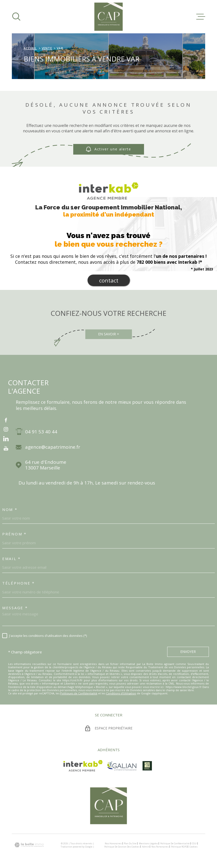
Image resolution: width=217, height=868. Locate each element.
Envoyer (188, 652)
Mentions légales (148, 843)
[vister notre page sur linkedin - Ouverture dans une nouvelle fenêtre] (6, 439)
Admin (146, 847)
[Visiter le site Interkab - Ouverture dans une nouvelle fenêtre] (83, 766)
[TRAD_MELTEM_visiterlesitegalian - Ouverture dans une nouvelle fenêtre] (122, 766)
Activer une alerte (109, 150)
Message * (15, 608)
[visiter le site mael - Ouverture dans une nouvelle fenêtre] (147, 766)
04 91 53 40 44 (41, 432)
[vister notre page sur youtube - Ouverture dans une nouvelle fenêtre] (6, 448)
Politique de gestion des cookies (122, 847)
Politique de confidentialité (175, 843)
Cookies (193, 847)
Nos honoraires (113, 843)
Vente (47, 48)
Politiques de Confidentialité (79, 693)
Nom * (10, 509)
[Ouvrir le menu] (201, 17)
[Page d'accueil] (108, 17)
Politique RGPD (179, 847)
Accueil (30, 48)
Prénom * (14, 534)
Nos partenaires (160, 847)
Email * (11, 559)
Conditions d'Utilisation (121, 693)
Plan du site (130, 843)
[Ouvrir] (16, 17)
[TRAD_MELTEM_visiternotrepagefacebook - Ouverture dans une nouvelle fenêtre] (6, 420)
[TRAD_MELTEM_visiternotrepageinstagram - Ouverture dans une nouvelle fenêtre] (6, 429)
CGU (194, 843)
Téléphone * (18, 583)
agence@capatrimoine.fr (53, 447)
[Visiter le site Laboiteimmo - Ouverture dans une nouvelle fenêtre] (29, 845)
